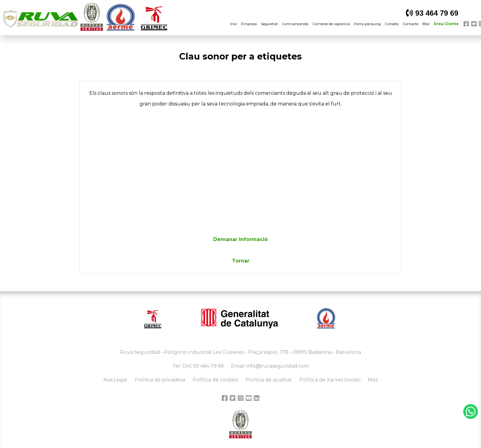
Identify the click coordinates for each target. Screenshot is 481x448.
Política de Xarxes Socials (330, 380)
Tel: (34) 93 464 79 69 (198, 366)
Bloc (426, 24)
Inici (234, 24)
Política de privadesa (160, 380)
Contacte (410, 24)
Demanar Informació (240, 239)
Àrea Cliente (446, 24)
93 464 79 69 (432, 13)
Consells (392, 24)
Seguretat (269, 24)
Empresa (249, 24)
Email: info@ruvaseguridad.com (270, 366)
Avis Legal (115, 380)
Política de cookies (215, 380)
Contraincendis (295, 24)
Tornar (241, 261)
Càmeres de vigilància (331, 24)
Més (373, 380)
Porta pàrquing (367, 24)
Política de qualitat (269, 380)
